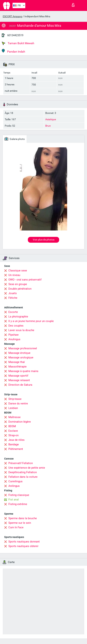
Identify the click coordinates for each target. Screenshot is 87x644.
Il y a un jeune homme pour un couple (31, 321)
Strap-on (13, 435)
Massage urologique (21, 357)
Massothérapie (17, 367)
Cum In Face (16, 527)
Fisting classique (19, 495)
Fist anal (14, 500)
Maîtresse (14, 417)
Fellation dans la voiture (23, 477)
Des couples (16, 326)
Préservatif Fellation (21, 463)
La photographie (18, 317)
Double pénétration (20, 289)
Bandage (14, 444)
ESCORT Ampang (12, 16)
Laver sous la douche (21, 330)
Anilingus (14, 486)
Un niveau (14, 275)
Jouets (13, 293)
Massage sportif (18, 376)
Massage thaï (17, 362)
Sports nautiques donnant (24, 542)
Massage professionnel (23, 348)
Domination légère (20, 422)
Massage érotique (19, 353)
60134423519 (15, 35)
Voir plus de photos (44, 240)
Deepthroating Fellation (23, 472)
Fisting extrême (18, 504)
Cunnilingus (15, 481)
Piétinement (16, 449)
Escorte (13, 312)
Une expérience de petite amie (27, 468)
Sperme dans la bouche (23, 518)
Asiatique (51, 119)
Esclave (13, 431)
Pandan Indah (13, 51)
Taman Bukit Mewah (18, 43)
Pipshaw (13, 335)
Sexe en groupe (18, 284)
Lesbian (13, 408)
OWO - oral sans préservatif (25, 280)
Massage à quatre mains (23, 371)
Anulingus (14, 339)
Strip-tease (15, 399)
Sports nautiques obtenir (23, 546)
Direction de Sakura (20, 385)
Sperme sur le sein (20, 523)
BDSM (12, 426)
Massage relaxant (19, 380)
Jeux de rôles (16, 440)
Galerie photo (15, 139)
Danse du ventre (18, 404)
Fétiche (13, 298)
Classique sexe (18, 271)
